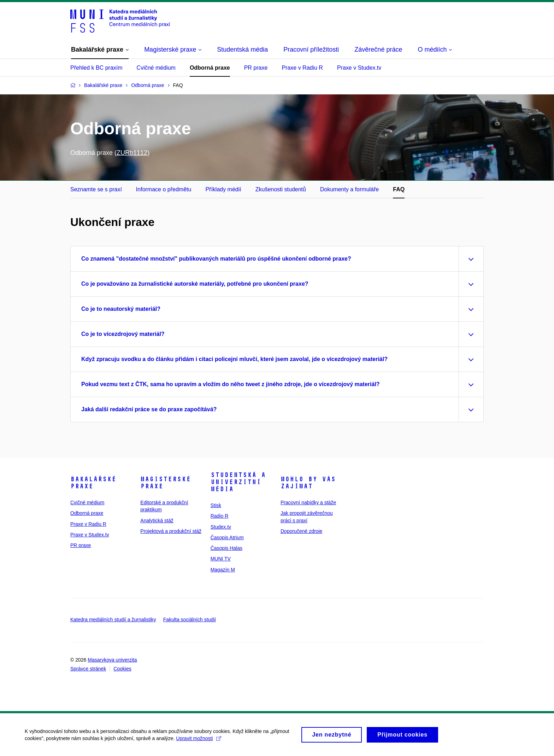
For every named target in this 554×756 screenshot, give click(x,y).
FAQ (399, 189)
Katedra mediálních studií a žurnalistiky (113, 620)
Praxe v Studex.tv (359, 68)
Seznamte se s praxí (96, 189)
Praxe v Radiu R (302, 68)
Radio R (220, 516)
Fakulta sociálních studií (190, 620)
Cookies (122, 669)
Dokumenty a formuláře (349, 189)
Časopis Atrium (227, 537)
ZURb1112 (132, 153)
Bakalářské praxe (93, 483)
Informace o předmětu (164, 189)
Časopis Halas (226, 548)
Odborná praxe (210, 68)
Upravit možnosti (198, 742)
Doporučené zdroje (301, 531)
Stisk (216, 505)
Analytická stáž (157, 521)
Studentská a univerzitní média (238, 482)
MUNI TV (221, 559)
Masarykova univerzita (112, 660)
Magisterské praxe (166, 483)
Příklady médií (223, 189)
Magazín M (223, 570)
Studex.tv (221, 527)
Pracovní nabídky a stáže (308, 502)
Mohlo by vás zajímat (308, 483)
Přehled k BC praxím (96, 68)
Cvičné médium (156, 68)
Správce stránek (88, 669)
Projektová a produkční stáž (171, 531)
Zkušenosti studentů (281, 189)
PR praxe (256, 68)
